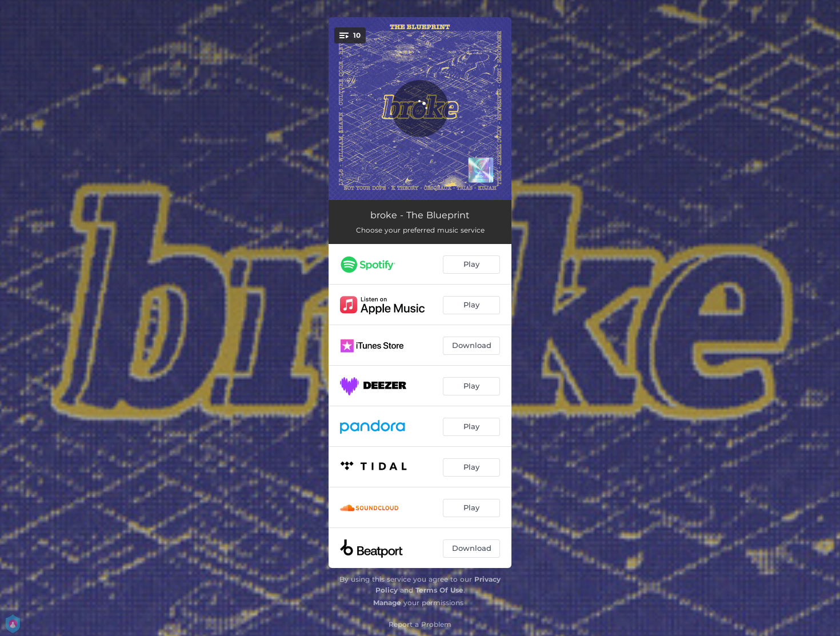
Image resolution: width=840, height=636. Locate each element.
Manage (387, 603)
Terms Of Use (439, 590)
